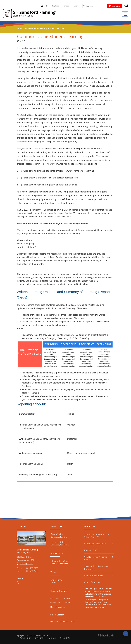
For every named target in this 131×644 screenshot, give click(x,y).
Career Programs (99, 582)
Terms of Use (40, 638)
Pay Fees (56, 6)
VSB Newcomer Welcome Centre (99, 558)
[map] (42, 6)
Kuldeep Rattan (59, 542)
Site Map (53, 638)
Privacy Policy (25, 638)
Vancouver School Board (99, 544)
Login (77, 6)
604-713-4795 (32, 571)
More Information (57, 607)
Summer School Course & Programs (99, 568)
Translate (67, 6)
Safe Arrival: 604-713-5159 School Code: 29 (99, 536)
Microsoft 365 (99, 550)
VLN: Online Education (99, 576)
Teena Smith (57, 534)
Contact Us (65, 638)
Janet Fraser (57, 580)
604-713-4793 (32, 568)
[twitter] (47, 6)
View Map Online (26, 564)
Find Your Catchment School (62, 622)
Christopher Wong (60, 561)
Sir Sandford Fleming (34, 12)
